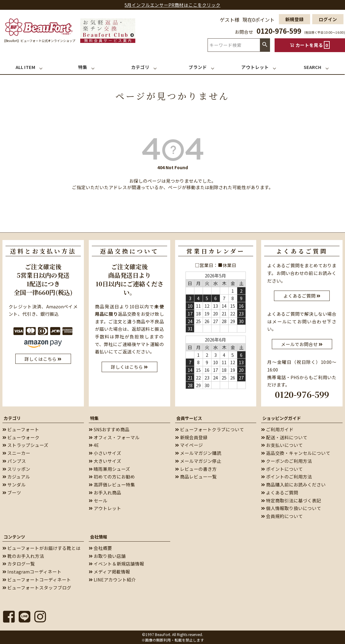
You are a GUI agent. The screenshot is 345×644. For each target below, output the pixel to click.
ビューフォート (21, 429)
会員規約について (282, 516)
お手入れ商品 (105, 492)
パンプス (14, 461)
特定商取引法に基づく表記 (291, 500)
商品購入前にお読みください (293, 484)
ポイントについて (282, 469)
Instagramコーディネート (32, 572)
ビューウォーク (21, 437)
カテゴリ (12, 418)
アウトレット (105, 508)
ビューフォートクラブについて (210, 429)
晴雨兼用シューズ (109, 469)
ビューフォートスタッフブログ (37, 587)
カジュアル (16, 476)
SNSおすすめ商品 (109, 429)
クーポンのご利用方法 (287, 461)
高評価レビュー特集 (112, 484)
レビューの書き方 (196, 469)
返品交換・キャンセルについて (296, 453)
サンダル (14, 484)
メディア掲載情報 (109, 572)
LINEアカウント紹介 (112, 579)
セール (98, 500)
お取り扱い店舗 (107, 556)
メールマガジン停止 (198, 461)
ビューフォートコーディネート (37, 579)
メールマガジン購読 (198, 453)
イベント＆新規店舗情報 (116, 564)
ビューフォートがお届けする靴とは (41, 548)
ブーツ (12, 492)
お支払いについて (282, 445)
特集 (94, 418)
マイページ (189, 445)
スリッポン (16, 469)
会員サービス (189, 418)
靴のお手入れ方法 (23, 556)
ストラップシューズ (25, 445)
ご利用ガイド (277, 429)
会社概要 (100, 548)
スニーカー (16, 453)
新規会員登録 (191, 437)
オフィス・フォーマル (114, 437)
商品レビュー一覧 (196, 476)
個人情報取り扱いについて (291, 508)
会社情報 (99, 537)
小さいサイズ (105, 453)
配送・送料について (284, 437)
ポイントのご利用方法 (287, 476)
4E (94, 445)
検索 (265, 45)
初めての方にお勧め (112, 476)
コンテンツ (14, 537)
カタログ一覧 (19, 564)
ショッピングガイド (282, 418)
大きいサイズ (105, 461)
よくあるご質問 (280, 492)
